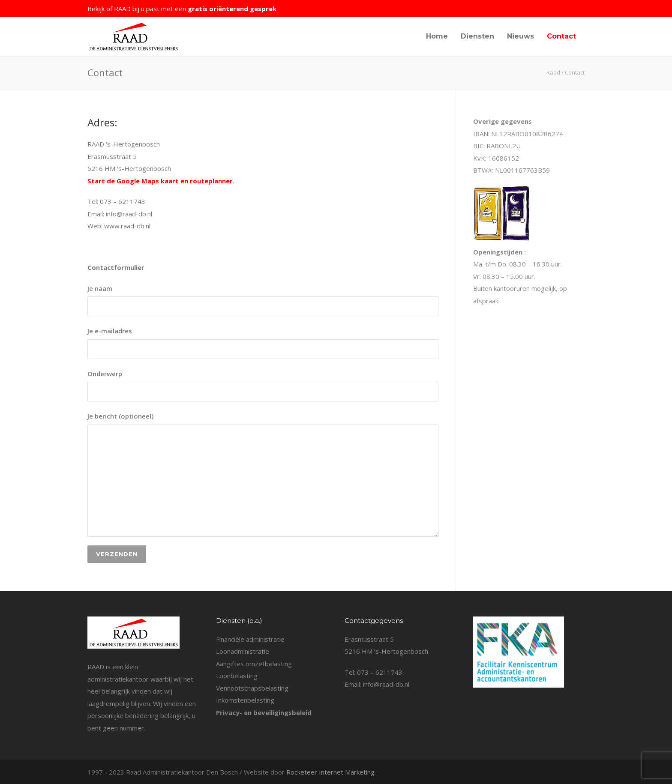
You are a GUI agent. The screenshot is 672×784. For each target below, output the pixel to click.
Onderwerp (263, 386)
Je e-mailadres (263, 343)
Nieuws (520, 36)
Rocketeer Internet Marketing (330, 772)
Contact (561, 36)
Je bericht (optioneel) (263, 474)
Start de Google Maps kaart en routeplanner (160, 181)
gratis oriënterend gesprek (232, 9)
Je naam (263, 300)
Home (437, 36)
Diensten (477, 36)
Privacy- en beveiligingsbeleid (264, 712)
